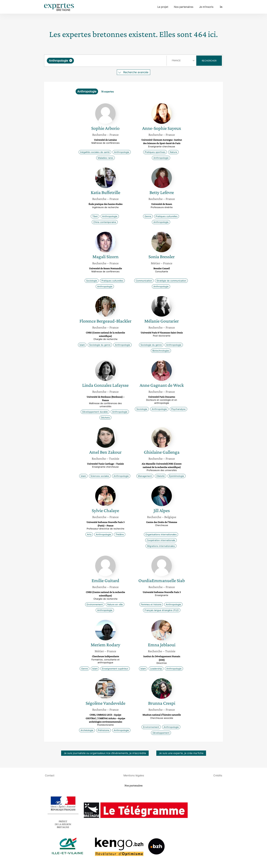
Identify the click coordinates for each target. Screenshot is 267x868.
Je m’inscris (206, 7)
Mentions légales (134, 775)
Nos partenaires (184, 7)
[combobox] (106, 61)
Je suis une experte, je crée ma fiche (181, 753)
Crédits (218, 775)
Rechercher (209, 61)
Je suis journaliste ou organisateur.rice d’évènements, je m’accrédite (105, 753)
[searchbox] (110, 61)
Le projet (163, 7)
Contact (50, 775)
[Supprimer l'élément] (71, 61)
